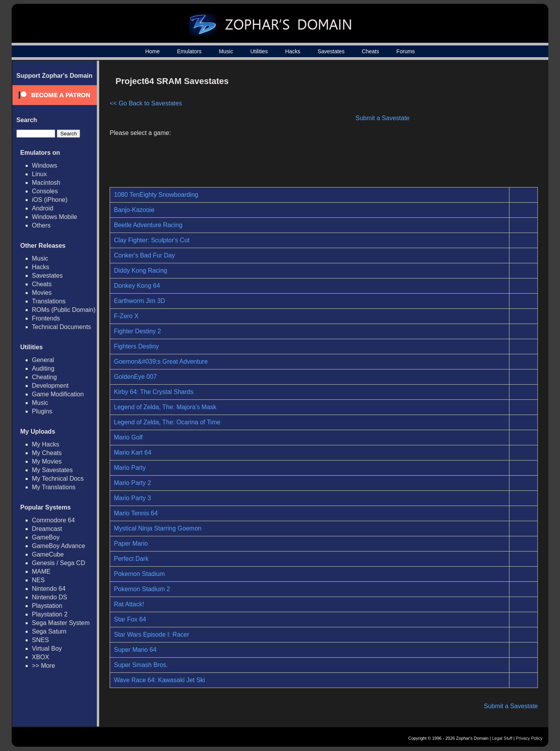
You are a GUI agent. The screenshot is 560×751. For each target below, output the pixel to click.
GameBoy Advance (59, 546)
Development (50, 386)
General (43, 360)
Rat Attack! (129, 604)
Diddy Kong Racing (141, 270)
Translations (49, 301)
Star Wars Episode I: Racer (151, 635)
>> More (44, 666)
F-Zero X (126, 316)
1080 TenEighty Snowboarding (156, 195)
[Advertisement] (472, 127)
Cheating (44, 377)
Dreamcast (47, 529)
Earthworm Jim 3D (140, 301)
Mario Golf (128, 437)
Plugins (42, 411)
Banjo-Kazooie (134, 210)
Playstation (47, 606)
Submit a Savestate (382, 118)
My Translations (54, 487)
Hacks (293, 51)
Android (43, 208)
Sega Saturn (49, 631)
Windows (45, 165)
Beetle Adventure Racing (148, 225)
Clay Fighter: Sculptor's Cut (152, 240)
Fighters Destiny (136, 346)
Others (41, 225)
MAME (41, 572)
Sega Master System (61, 623)
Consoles (45, 191)
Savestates (331, 51)
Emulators (189, 51)
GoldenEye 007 (135, 377)
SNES (40, 640)
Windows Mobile (54, 217)
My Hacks (45, 444)
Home (152, 51)
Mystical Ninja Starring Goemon (158, 528)
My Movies (47, 461)
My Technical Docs (58, 479)
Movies (42, 293)
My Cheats (47, 453)
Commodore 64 (53, 520)
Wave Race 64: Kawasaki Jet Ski (159, 680)
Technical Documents (61, 327)
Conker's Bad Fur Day (144, 255)
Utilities (259, 51)
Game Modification (58, 394)
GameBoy (46, 537)
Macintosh (46, 183)
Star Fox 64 (130, 619)
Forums (405, 51)
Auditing (43, 368)
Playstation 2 (50, 614)
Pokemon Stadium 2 (142, 589)
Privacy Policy (529, 738)
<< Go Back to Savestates (146, 103)
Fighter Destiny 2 (137, 331)
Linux (39, 174)
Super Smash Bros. (141, 665)
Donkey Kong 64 (137, 286)
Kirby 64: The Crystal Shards (154, 392)
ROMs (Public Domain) (64, 310)
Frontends (46, 318)
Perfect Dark (131, 559)
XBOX (40, 657)
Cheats (370, 51)
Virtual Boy (47, 649)
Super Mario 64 (135, 650)
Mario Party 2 (132, 483)
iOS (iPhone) (50, 200)
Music (226, 51)
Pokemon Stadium (139, 574)
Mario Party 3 (132, 498)
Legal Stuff (502, 738)
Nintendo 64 (49, 589)
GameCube (48, 554)
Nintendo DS (50, 597)
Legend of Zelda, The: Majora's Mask (165, 407)
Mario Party (130, 468)
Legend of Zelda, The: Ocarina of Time (167, 422)
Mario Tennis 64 (136, 513)
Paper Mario (131, 544)
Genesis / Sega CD (59, 563)
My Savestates (52, 470)
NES (38, 580)
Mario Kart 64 (133, 453)
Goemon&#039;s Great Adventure (161, 361)
